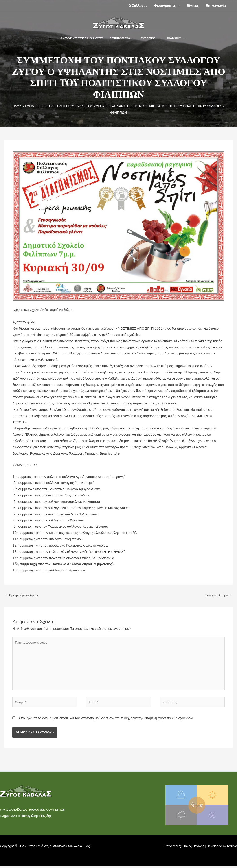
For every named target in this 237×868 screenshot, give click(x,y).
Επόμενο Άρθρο (218, 595)
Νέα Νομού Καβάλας (59, 310)
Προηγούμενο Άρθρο (23, 595)
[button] (178, 5)
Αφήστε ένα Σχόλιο (27, 310)
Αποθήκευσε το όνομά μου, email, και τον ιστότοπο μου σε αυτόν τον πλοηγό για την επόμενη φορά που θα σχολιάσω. (106, 720)
